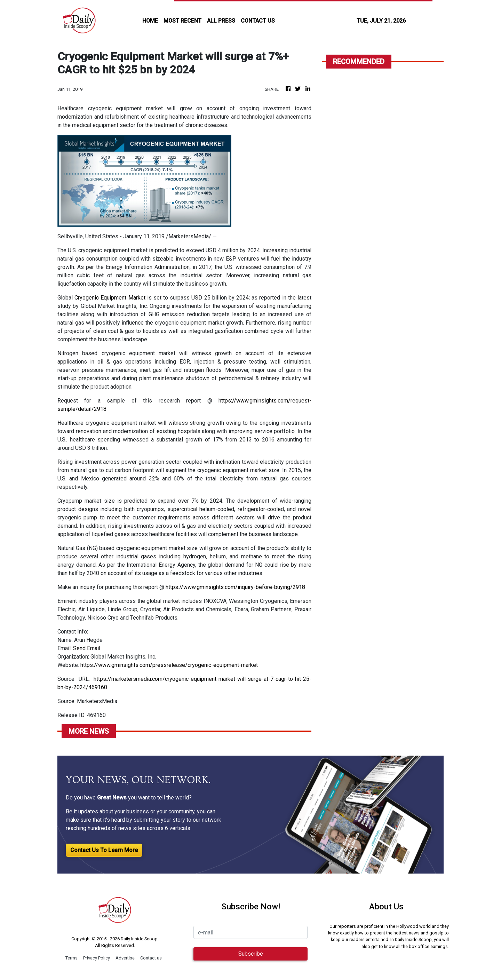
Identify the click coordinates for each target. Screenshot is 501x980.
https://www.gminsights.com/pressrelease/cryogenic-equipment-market (169, 665)
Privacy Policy (97, 958)
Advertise (125, 958)
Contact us (151, 958)
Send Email (87, 648)
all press (221, 21)
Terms (71, 958)
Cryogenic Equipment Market (110, 298)
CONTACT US (258, 21)
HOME (150, 21)
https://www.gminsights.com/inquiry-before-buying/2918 (235, 587)
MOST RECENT (182, 21)
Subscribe (251, 954)
